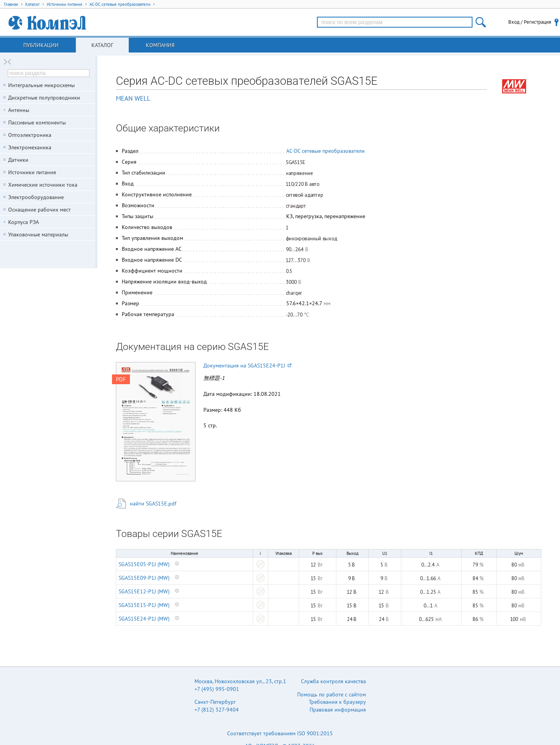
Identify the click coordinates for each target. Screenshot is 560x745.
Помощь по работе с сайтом (332, 694)
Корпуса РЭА (24, 222)
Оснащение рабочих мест (39, 210)
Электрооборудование (36, 197)
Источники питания (32, 172)
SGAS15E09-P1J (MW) (144, 578)
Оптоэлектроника (30, 135)
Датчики (18, 160)
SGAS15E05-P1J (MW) (144, 564)
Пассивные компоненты (37, 122)
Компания (160, 45)
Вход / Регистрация (530, 22)
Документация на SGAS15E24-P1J (247, 366)
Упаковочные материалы (38, 234)
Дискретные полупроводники (44, 98)
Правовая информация (338, 710)
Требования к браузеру (337, 702)
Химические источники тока (43, 185)
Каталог (102, 45)
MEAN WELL (133, 98)
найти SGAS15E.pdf (153, 504)
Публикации (41, 45)
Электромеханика (30, 147)
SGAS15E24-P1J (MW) (144, 619)
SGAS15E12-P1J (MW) (144, 591)
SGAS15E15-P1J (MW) (144, 605)
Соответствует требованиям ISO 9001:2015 (280, 733)
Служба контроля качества (333, 681)
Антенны (19, 110)
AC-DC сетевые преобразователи (325, 151)
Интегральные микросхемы (41, 85)
